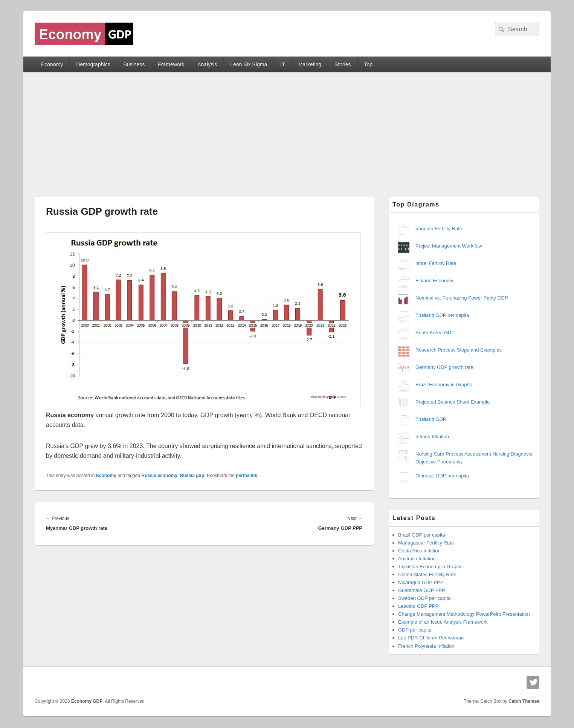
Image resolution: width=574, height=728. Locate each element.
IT (282, 64)
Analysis (207, 64)
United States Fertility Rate (427, 574)
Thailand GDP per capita (442, 315)
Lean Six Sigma (249, 64)
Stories (343, 64)
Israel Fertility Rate (436, 263)
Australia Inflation (417, 559)
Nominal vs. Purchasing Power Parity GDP (462, 298)
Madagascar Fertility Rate (426, 543)
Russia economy (159, 476)
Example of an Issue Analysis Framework (443, 622)
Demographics (93, 64)
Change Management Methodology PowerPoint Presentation (464, 614)
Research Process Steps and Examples (459, 350)
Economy (52, 64)
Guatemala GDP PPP (422, 590)
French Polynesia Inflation (426, 646)
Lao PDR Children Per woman (431, 638)
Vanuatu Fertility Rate (439, 229)
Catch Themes (524, 701)
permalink (247, 476)
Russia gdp (192, 476)
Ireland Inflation (432, 437)
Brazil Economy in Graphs (444, 385)
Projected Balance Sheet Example (453, 402)
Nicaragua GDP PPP (421, 582)
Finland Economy (434, 281)
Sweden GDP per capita (424, 598)
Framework (171, 64)
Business (134, 64)
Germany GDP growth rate (444, 367)
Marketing (310, 64)
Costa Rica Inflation (419, 551)
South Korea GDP (435, 333)
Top (369, 64)
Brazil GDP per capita (422, 535)
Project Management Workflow (449, 246)
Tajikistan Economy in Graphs (430, 567)
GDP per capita (415, 630)
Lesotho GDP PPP (418, 606)
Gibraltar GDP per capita (442, 476)
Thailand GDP (431, 419)
